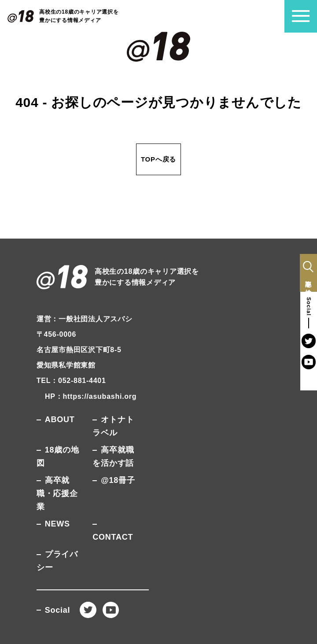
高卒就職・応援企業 (57, 493)
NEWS (57, 524)
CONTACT (113, 537)
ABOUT (60, 420)
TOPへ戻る (158, 159)
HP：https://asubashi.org (91, 396)
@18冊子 (118, 480)
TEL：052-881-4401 (71, 381)
